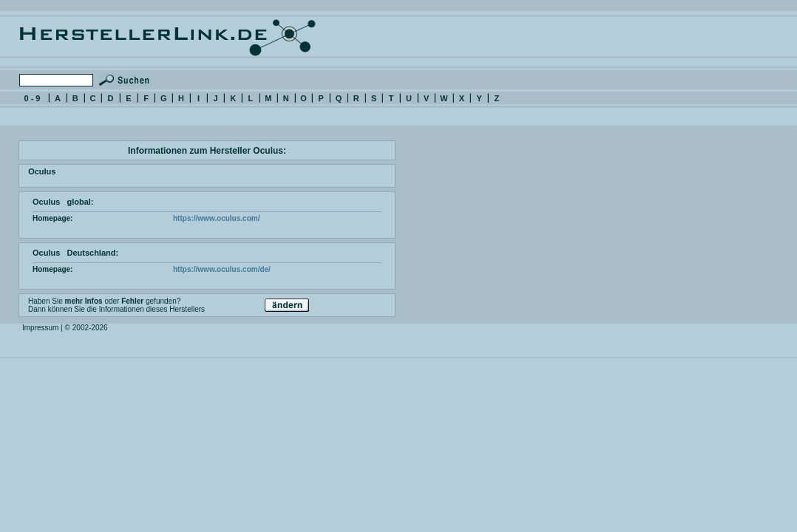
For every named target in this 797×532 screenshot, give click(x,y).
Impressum (40, 328)
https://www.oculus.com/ (216, 218)
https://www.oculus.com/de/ (222, 269)
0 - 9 (32, 98)
